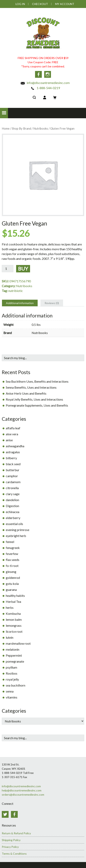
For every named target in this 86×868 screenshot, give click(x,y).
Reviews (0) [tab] (52, 303)
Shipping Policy (11, 840)
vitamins (12, 697)
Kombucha (13, 613)
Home (6, 128)
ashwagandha (15, 446)
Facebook (38, 74)
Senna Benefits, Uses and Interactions (31, 387)
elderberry (13, 518)
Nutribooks (41, 128)
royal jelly (12, 679)
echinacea (13, 512)
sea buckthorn (16, 685)
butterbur (13, 470)
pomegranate (15, 661)
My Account (65, 4)
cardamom (13, 482)
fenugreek (13, 548)
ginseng (11, 572)
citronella (12, 488)
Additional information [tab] (20, 303)
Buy (23, 269)
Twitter (5, 814)
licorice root (14, 631)
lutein (10, 637)
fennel (10, 542)
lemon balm (14, 619)
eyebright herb (16, 536)
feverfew (12, 554)
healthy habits (15, 596)
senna (10, 691)
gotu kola (12, 584)
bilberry (11, 458)
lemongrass (14, 625)
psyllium (11, 667)
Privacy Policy (10, 847)
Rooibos (12, 673)
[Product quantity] (8, 269)
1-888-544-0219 (45, 88)
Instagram (48, 74)
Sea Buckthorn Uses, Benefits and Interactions (37, 381)
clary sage (13, 494)
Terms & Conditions (14, 854)
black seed (13, 464)
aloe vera (12, 434)
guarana (11, 590)
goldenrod (13, 578)
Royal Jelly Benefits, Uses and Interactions (34, 399)
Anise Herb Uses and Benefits (26, 393)
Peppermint (14, 655)
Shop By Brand (21, 128)
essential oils (14, 524)
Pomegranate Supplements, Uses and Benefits (37, 405)
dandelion (12, 500)
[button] (4, 113)
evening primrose (18, 530)
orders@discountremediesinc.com (23, 795)
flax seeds (13, 560)
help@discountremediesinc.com (22, 790)
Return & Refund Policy (16, 833)
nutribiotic (16, 291)
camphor (12, 476)
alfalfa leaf (13, 428)
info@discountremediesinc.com (45, 83)
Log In (20, 4)
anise (9, 440)
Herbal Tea (13, 601)
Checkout (40, 4)
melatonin (13, 649)
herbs (10, 607)
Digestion (12, 506)
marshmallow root (18, 643)
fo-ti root (12, 566)
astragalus (13, 452)
